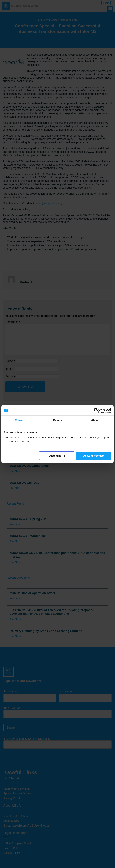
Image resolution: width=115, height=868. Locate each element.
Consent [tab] (20, 420)
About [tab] (95, 420)
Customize (57, 456)
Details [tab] (57, 420)
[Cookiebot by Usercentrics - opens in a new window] (96, 410)
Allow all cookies (93, 456)
